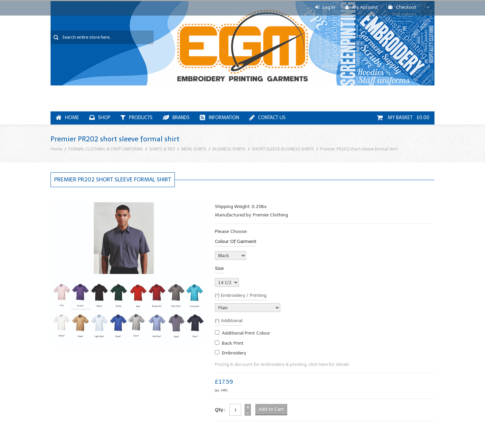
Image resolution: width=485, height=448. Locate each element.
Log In (325, 7)
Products (137, 118)
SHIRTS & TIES (162, 149)
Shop (100, 118)
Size (219, 268)
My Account (362, 7)
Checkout (402, 7)
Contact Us (267, 118)
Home (67, 118)
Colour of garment (236, 242)
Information (219, 118)
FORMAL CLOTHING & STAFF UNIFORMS (106, 149)
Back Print (233, 343)
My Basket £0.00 (403, 118)
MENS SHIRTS (194, 149)
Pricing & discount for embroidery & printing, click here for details (282, 364)
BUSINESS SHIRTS (229, 149)
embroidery (234, 353)
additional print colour (246, 333)
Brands (176, 118)
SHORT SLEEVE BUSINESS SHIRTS (283, 149)
